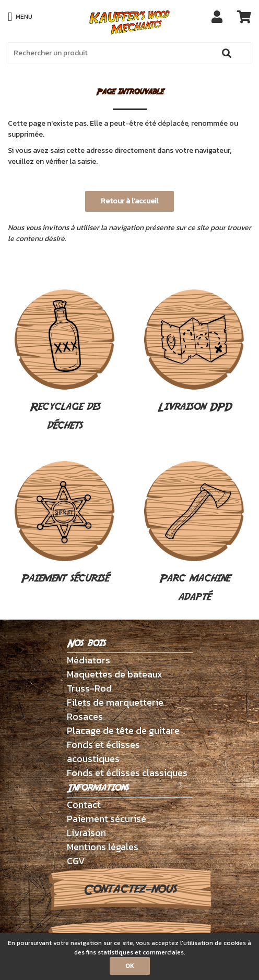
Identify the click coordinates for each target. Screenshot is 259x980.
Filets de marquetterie (115, 702)
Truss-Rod (89, 688)
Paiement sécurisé (65, 524)
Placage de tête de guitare (123, 730)
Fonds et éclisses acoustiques (103, 752)
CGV (76, 861)
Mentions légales (103, 847)
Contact (84, 804)
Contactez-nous (130, 889)
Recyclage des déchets (65, 361)
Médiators (89, 660)
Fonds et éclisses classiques (127, 773)
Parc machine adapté (194, 533)
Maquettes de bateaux (115, 674)
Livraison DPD (194, 352)
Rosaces (85, 716)
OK (130, 966)
